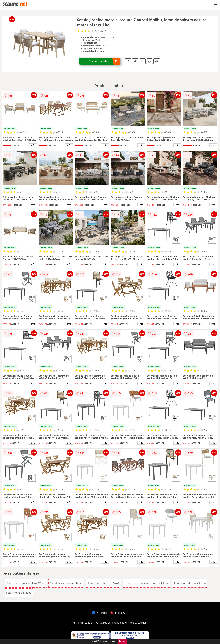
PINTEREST (118, 613)
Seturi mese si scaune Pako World (26, 583)
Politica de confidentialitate (111, 623)
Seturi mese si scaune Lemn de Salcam (146, 583)
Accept (123, 641)
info (33, 145)
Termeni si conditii (83, 623)
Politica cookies (138, 623)
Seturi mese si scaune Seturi (66, 583)
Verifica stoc (105, 61)
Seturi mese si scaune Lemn (190, 583)
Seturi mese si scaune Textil (103, 583)
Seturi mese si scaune (19, 593)
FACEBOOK (100, 613)
